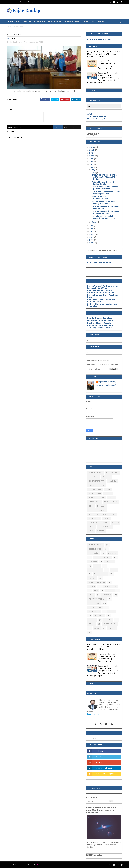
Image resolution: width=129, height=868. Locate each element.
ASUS (90, 114)
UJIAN (91, 531)
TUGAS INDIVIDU (105, 527)
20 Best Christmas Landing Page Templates (102, 305)
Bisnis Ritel (40, 22)
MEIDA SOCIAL (95, 502)
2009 (92, 243)
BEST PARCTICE (112, 473)
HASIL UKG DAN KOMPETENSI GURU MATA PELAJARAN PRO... (105, 177)
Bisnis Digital (55, 22)
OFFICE (115, 502)
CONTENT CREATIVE (97, 481)
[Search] (98, 801)
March (94, 222)
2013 (92, 231)
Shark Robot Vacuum (97, 116)
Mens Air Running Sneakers (100, 119)
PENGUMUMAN (109, 514)
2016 (92, 167)
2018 (92, 162)
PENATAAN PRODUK (97, 510)
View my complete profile (107, 385)
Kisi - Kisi (108, 493)
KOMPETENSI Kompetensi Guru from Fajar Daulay (106, 193)
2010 (92, 240)
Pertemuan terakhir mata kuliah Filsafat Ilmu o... (106, 207)
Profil (86, 22)
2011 (91, 237)
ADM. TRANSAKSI (96, 473)
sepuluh (116, 523)
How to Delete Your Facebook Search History (101, 301)
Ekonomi (27, 22)
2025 (92, 147)
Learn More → (93, 714)
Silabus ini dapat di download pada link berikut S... (105, 188)
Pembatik (101, 506)
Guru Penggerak (95, 489)
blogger (58, 127)
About (16, 2)
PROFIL (106, 518)
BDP (18, 22)
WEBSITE (101, 531)
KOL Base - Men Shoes (99, 39)
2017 (92, 164)
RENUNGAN (93, 523)
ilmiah (108, 489)
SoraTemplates (20, 865)
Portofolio (98, 22)
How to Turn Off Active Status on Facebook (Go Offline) (103, 287)
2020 (92, 156)
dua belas (112, 481)
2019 (92, 159)
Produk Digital (16, 26)
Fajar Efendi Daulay (107, 382)
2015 (92, 226)
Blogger (39, 865)
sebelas (105, 523)
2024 (92, 150)
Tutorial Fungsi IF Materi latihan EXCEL (103, 183)
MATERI (112, 498)
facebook (76, 127)
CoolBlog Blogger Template (100, 325)
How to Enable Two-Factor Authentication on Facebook (101, 292)
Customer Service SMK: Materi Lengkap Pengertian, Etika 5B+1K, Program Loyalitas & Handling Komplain (103, 78)
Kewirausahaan (72, 22)
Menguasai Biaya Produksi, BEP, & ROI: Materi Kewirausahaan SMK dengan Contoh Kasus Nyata (104, 54)
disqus (67, 127)
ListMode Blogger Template (100, 320)
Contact (23, 2)
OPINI (91, 506)
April (94, 173)
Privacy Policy (33, 2)
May (93, 170)
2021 (92, 153)
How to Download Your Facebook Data (103, 296)
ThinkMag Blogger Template (100, 328)
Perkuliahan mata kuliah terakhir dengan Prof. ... (103, 217)
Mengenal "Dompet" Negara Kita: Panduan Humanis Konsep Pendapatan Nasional (107, 65)
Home (9, 2)
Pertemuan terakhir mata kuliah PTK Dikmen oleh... (106, 212)
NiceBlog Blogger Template (100, 323)
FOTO (13, 39)
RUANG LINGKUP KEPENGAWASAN (100, 198)
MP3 (106, 502)
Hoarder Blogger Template (100, 318)
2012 (92, 234)
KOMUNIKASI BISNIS (97, 498)
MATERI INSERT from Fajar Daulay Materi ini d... (103, 203)
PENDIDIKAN (94, 514)
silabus (92, 527)
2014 (92, 228)
